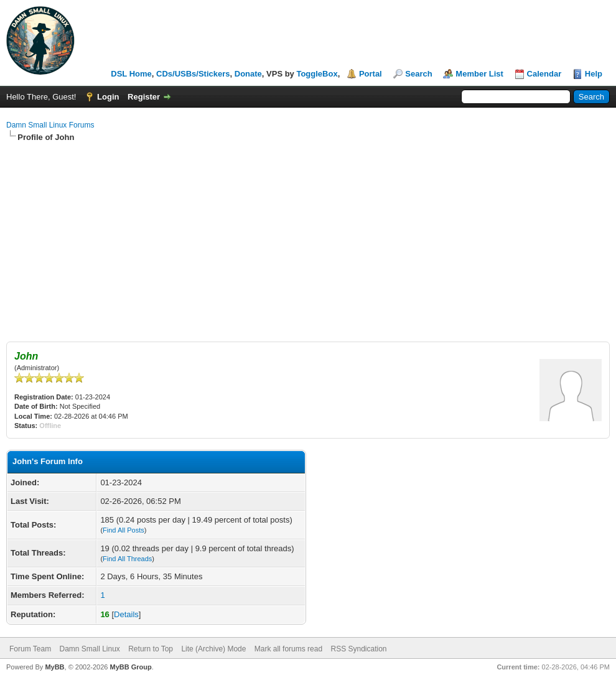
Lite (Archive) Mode (213, 649)
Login (108, 97)
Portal (371, 74)
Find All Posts (124, 530)
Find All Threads (127, 559)
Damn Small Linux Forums (50, 125)
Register (144, 97)
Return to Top (151, 649)
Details (126, 614)
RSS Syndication (358, 649)
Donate (248, 74)
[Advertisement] (308, 236)
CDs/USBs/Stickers (193, 74)
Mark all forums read (288, 649)
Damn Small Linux (89, 649)
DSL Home (131, 74)
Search (418, 74)
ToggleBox (317, 74)
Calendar (544, 74)
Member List (479, 74)
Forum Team (30, 649)
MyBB (54, 667)
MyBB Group (130, 667)
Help (594, 74)
